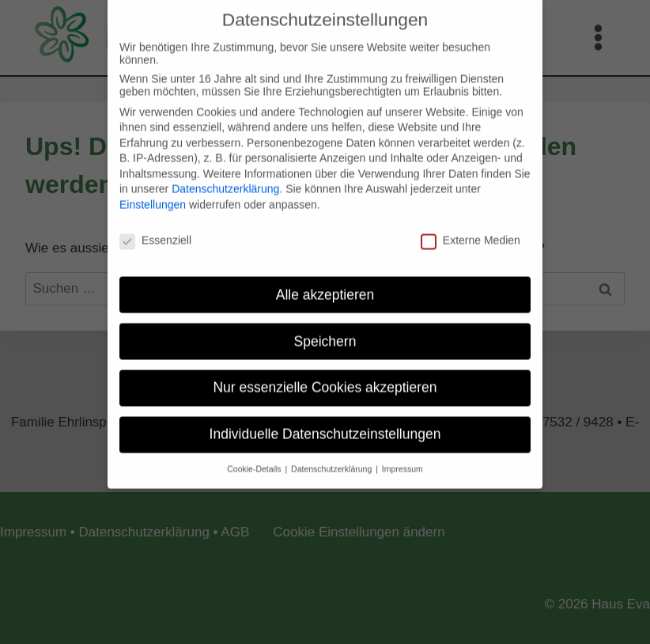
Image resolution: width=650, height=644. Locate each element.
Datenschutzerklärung (225, 179)
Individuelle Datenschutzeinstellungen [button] (325, 424)
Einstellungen (153, 195)
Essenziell (155, 230)
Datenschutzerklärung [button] (333, 459)
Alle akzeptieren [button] (325, 284)
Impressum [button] (402, 459)
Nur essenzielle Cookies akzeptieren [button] (325, 377)
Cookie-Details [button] (255, 459)
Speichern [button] (325, 331)
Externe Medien (470, 230)
